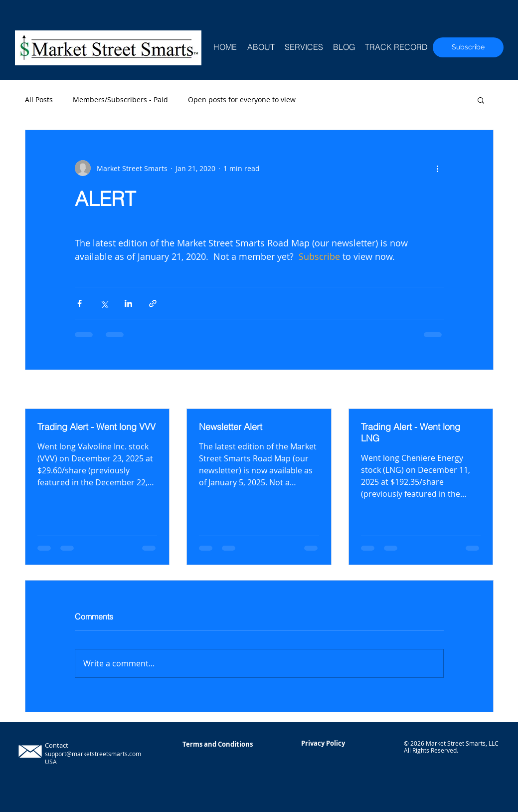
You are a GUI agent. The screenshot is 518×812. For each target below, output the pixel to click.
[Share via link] (153, 304)
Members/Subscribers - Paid (120, 100)
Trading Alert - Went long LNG (411, 432)
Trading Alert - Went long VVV (96, 427)
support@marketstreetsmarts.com (93, 754)
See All (482, 390)
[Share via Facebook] (80, 304)
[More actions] (438, 168)
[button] (481, 100)
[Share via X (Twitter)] (104, 304)
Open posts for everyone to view (242, 100)
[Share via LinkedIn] (128, 304)
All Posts (39, 100)
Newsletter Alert (231, 427)
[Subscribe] (468, 47)
